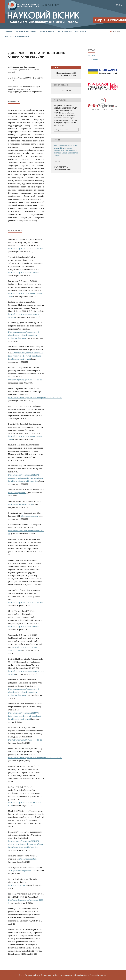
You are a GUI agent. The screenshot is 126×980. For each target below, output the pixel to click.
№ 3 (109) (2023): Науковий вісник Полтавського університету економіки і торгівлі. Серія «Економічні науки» (66, 150)
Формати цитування (64, 130)
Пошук (116, 31)
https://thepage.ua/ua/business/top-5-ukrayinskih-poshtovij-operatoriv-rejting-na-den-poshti (24, 335)
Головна (8, 31)
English (92, 56)
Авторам (80, 31)
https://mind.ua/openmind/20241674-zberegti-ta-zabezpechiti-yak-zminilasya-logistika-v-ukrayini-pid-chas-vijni (26, 478)
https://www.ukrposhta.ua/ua (20, 504)
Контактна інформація (17, 36)
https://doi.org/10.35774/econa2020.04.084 (25, 248)
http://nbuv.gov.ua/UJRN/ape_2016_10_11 (25, 380)
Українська (93, 59)
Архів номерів (47, 31)
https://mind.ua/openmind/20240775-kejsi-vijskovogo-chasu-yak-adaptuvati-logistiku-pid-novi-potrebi (26, 356)
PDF (57, 68)
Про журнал (64, 31)
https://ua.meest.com (30, 516)
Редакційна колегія (26, 31)
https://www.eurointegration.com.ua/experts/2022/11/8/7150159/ (35, 398)
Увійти (119, 5)
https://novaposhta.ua (17, 493)
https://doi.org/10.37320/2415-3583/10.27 (25, 272)
